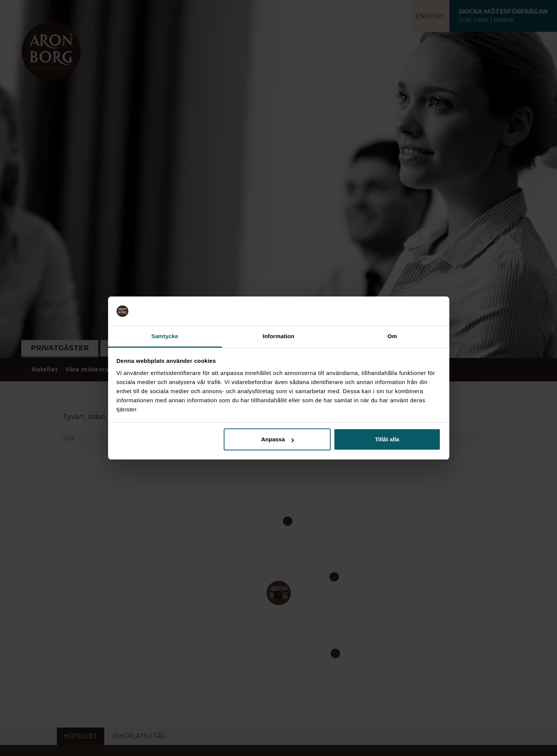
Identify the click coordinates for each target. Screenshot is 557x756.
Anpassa (278, 439)
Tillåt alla (387, 439)
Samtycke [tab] (165, 336)
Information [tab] (279, 336)
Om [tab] (392, 336)
